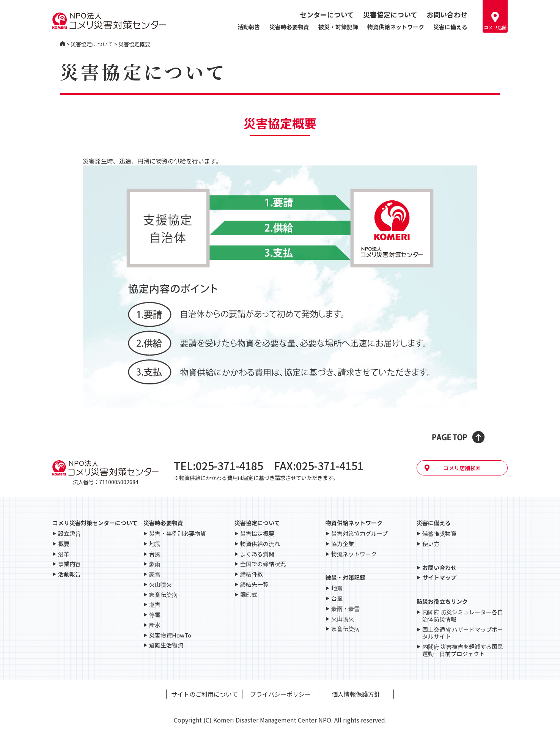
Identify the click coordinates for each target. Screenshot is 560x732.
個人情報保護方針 (356, 694)
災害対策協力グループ (359, 534)
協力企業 (343, 544)
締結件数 (252, 574)
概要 (64, 544)
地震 (155, 544)
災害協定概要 (257, 534)
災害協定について (390, 14)
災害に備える (450, 27)
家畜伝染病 (163, 595)
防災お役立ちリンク (442, 601)
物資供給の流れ (260, 544)
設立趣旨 (69, 534)
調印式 (249, 595)
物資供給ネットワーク (396, 27)
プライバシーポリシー (280, 694)
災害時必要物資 (289, 27)
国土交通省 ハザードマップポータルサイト (463, 633)
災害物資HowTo (170, 635)
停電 (155, 615)
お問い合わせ (447, 14)
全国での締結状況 (263, 564)
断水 (155, 625)
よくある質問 (257, 554)
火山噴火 (160, 585)
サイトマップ (439, 578)
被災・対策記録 (338, 27)
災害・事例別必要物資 (178, 534)
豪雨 (155, 564)
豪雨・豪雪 (345, 609)
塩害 (155, 605)
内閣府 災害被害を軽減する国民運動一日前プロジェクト (463, 650)
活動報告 (249, 27)
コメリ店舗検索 (462, 468)
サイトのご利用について (204, 694)
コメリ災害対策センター (63, 44)
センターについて (327, 14)
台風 (155, 554)
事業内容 (69, 564)
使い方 (431, 544)
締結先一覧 (254, 585)
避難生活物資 (166, 645)
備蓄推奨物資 (439, 534)
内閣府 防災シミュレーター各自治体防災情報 (463, 616)
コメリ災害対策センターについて (95, 523)
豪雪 (155, 574)
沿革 (64, 554)
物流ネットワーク (354, 554)
